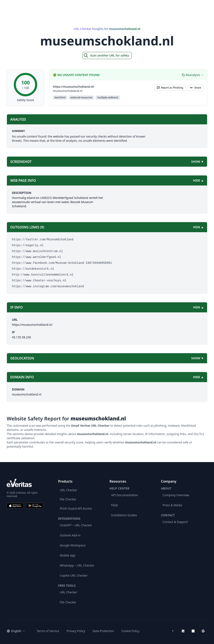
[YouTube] (173, 631)
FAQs (115, 505)
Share (196, 88)
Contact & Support (175, 522)
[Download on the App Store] (15, 506)
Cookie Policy (130, 631)
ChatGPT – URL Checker (76, 525)
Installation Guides (124, 515)
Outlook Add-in (70, 535)
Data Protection (103, 631)
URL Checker (68, 490)
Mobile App (68, 555)
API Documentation (125, 495)
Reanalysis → (193, 75)
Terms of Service (48, 631)
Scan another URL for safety (106, 55)
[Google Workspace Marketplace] (203, 631)
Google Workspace (73, 545)
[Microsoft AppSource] (193, 631)
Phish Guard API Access (76, 508)
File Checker (68, 499)
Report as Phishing (170, 88)
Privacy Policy (76, 631)
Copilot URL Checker (74, 575)
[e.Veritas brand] (25, 483)
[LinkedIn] (183, 631)
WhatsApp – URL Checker (77, 565)
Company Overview (176, 495)
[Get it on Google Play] (35, 506)
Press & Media (172, 505)
